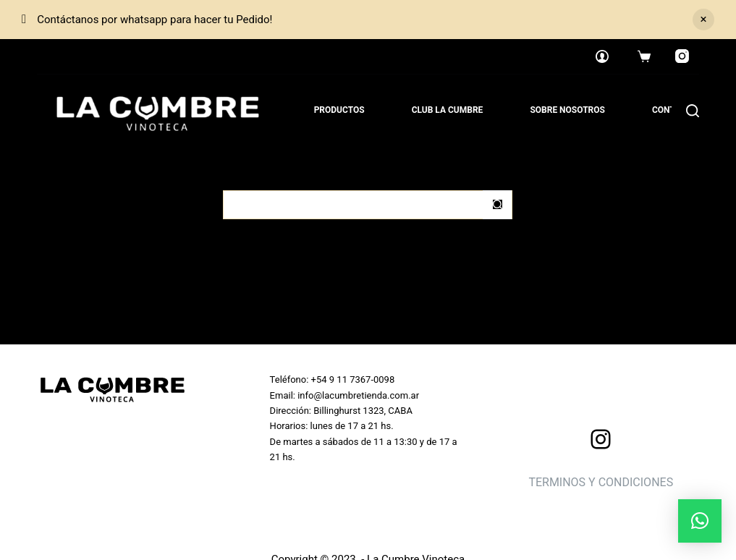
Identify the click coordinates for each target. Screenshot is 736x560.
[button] (700, 521)
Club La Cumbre (448, 110)
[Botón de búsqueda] (497, 205)
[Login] (602, 56)
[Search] (693, 111)
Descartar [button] (703, 20)
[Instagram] (682, 56)
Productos (339, 110)
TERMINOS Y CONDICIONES (601, 482)
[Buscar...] (353, 205)
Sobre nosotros (567, 110)
